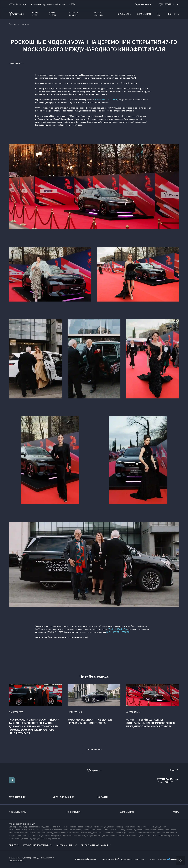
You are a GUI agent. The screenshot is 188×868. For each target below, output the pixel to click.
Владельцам (144, 14)
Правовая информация (86, 859)
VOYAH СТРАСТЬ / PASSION (118, 632)
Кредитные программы (36, 845)
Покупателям (124, 14)
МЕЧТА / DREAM (53, 14)
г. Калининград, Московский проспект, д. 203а (53, 4)
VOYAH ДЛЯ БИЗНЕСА (63, 797)
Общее (12, 845)
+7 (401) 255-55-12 (165, 782)
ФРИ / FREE (35, 14)
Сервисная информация (94, 845)
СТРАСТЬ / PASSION (74, 14)
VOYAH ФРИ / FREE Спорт (106, 100)
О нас (159, 14)
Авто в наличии (98, 14)
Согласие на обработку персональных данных (123, 859)
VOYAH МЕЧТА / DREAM (117, 629)
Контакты (174, 14)
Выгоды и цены (65, 845)
